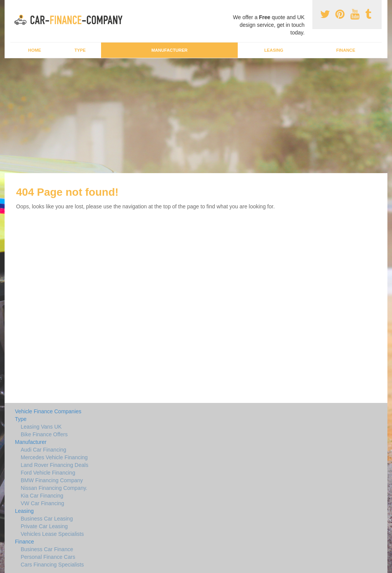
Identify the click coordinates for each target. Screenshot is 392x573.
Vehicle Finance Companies (48, 411)
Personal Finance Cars (48, 557)
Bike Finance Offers (44, 434)
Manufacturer (169, 50)
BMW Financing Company (52, 480)
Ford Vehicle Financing (48, 473)
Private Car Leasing (44, 526)
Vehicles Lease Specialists (52, 534)
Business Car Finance (47, 549)
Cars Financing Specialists (52, 565)
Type (80, 50)
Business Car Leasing (47, 519)
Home (35, 50)
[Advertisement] (196, 116)
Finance (346, 50)
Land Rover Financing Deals (55, 465)
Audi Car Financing (43, 450)
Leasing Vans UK (41, 427)
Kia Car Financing (42, 496)
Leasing (274, 50)
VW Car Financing (42, 503)
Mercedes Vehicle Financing (54, 457)
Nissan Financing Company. (54, 488)
